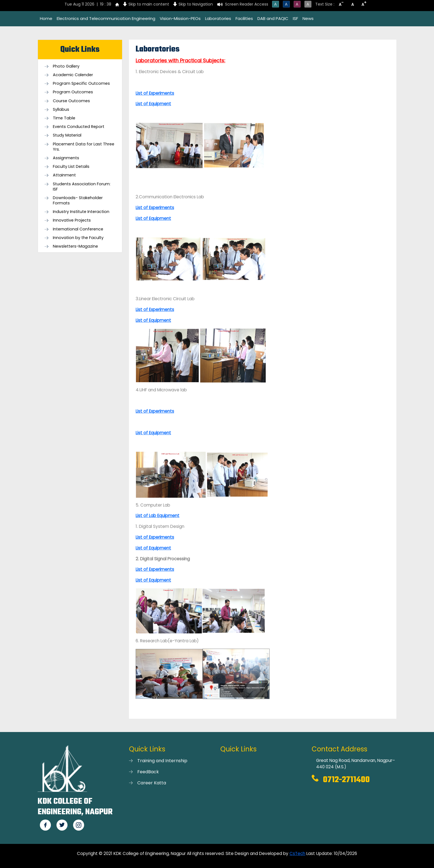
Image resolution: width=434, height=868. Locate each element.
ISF (295, 18)
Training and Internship (162, 761)
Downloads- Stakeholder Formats (78, 201)
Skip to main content (149, 4)
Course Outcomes (71, 101)
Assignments (66, 158)
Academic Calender (73, 75)
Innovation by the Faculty (78, 238)
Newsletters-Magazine (75, 246)
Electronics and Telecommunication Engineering (106, 18)
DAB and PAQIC (273, 18)
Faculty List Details (71, 167)
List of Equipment (153, 320)
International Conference (78, 229)
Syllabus (61, 110)
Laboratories (218, 18)
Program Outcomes (73, 92)
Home (46, 18)
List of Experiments (155, 208)
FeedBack (148, 772)
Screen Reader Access (247, 4)
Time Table (64, 118)
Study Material (67, 135)
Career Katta (152, 783)
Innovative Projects (72, 220)
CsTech (297, 853)
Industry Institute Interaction (81, 212)
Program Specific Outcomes (81, 84)
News (308, 18)
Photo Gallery (66, 66)
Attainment (64, 175)
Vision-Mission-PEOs (180, 18)
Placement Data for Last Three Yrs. (84, 147)
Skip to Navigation (196, 4)
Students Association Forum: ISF (82, 187)
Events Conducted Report (79, 127)
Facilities (244, 18)
